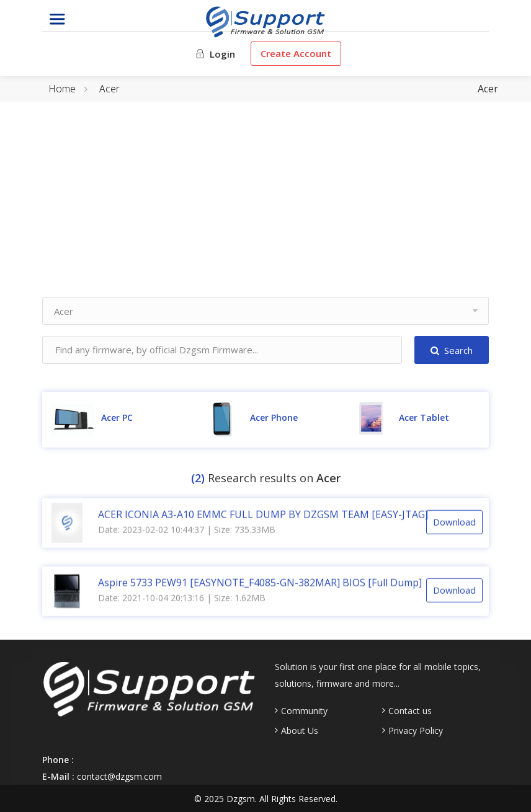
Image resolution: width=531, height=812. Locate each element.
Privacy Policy (416, 731)
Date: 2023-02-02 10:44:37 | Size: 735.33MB (187, 531)
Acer (109, 89)
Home (62, 89)
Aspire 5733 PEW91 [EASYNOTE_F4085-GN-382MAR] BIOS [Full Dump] (260, 584)
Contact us (410, 711)
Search (452, 350)
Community (304, 711)
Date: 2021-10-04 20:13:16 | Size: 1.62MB (182, 599)
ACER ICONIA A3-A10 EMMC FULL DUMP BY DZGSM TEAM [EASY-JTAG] (263, 516)
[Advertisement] (265, 210)
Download (454, 523)
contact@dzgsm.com (119, 776)
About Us (300, 731)
